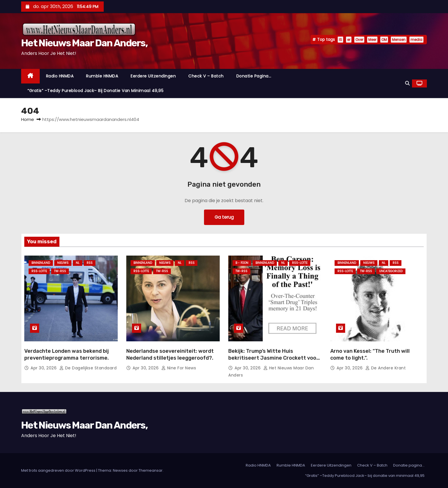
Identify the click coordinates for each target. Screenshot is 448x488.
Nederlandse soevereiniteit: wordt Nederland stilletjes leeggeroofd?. (170, 354)
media (416, 40)
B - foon (242, 263)
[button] (407, 83)
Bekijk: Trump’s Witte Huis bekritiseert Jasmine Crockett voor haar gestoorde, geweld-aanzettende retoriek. (273, 361)
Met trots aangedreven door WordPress (59, 470)
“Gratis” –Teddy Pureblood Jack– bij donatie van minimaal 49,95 (95, 91)
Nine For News (179, 368)
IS (340, 40)
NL (78, 263)
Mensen (399, 40)
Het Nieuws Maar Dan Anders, (84, 43)
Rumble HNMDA (102, 76)
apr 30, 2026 (44, 368)
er (349, 40)
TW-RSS (60, 271)
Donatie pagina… (254, 76)
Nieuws (63, 263)
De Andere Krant (386, 368)
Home (28, 119)
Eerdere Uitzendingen (153, 76)
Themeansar (151, 470)
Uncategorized (391, 271)
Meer (372, 40)
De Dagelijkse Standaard (88, 368)
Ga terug (224, 217)
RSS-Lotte (39, 271)
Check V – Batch (206, 76)
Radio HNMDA (60, 76)
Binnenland (41, 263)
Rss (90, 263)
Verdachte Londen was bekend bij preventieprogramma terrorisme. (67, 354)
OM (384, 40)
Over (359, 40)
